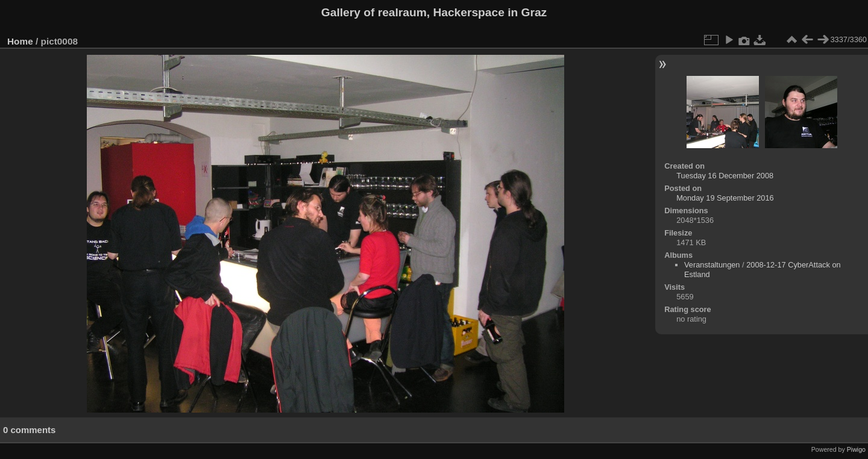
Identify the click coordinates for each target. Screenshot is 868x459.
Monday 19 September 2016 (725, 198)
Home (20, 41)
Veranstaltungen (712, 265)
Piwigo (856, 449)
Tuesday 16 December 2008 (725, 176)
